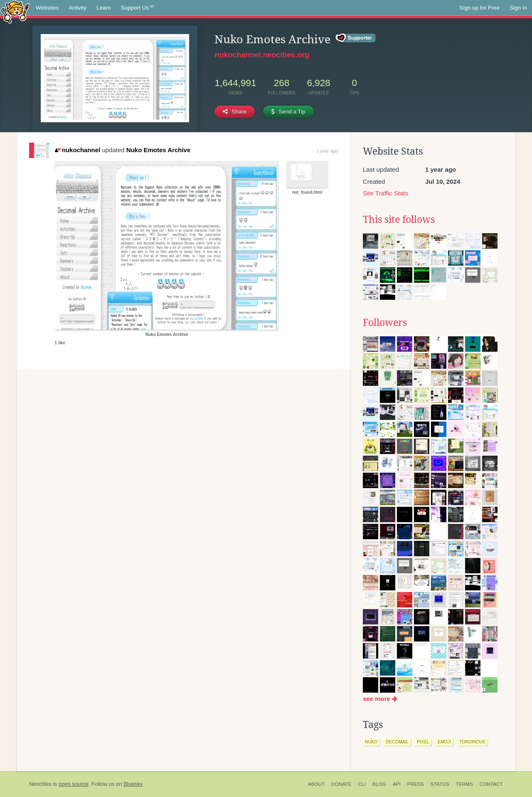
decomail (397, 742)
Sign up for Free (479, 8)
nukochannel (78, 150)
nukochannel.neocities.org (262, 55)
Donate (341, 784)
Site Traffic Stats (385, 193)
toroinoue (472, 742)
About (316, 784)
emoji (444, 742)
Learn (104, 8)
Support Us (137, 8)
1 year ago (327, 151)
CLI (362, 784)
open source (74, 784)
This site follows (399, 220)
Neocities (40, 784)
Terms (464, 784)
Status (440, 784)
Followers (385, 323)
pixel (423, 742)
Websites (47, 8)
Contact (491, 784)
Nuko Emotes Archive (159, 150)
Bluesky (133, 784)
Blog (379, 784)
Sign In (518, 8)
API (397, 784)
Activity (78, 8)
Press (416, 784)
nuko (371, 742)
